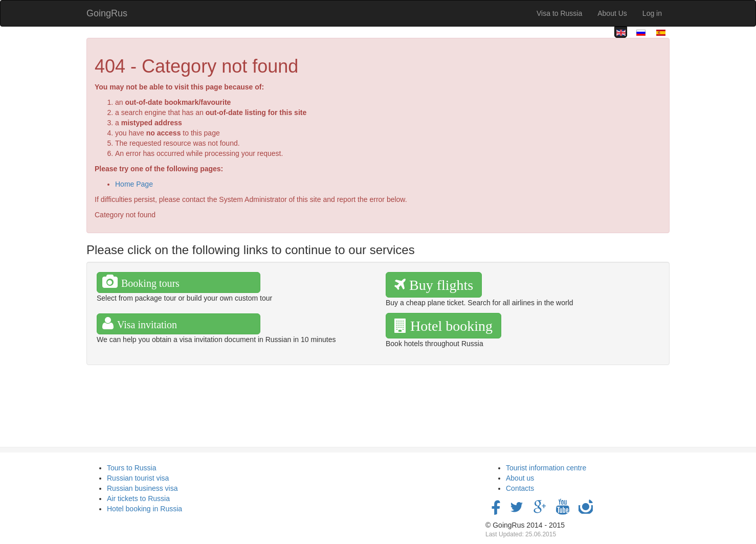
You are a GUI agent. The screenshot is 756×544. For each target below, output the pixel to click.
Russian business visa (142, 488)
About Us (612, 13)
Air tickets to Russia (138, 498)
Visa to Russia (559, 13)
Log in (652, 13)
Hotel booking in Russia (144, 509)
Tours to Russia (131, 468)
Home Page (134, 184)
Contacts (520, 488)
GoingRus (107, 13)
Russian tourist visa (138, 478)
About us (520, 478)
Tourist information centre (546, 468)
